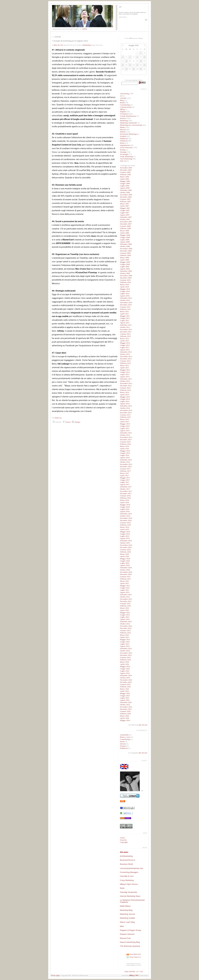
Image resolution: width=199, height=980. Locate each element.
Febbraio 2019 (125, 525)
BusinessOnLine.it (128, 860)
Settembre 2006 (126, 190)
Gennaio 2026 (125, 711)
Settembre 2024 (126, 675)
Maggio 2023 (125, 639)
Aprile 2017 (125, 475)
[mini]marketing (126, 856)
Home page (55, 975)
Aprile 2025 (125, 691)
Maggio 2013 (125, 370)
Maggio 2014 (125, 397)
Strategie (123, 152)
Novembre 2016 (126, 464)
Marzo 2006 (125, 177)
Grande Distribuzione (128, 116)
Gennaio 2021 (125, 577)
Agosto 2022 (125, 619)
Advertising (124, 94)
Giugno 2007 (125, 210)
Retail (122, 143)
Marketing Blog (126, 910)
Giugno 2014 (125, 399)
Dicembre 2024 (126, 682)
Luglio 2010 (125, 294)
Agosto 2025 (125, 700)
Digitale (123, 112)
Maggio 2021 (125, 586)
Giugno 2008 (125, 237)
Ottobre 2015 (125, 435)
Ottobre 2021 (125, 597)
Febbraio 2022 (125, 606)
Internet (123, 118)
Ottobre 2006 (125, 192)
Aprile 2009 (125, 260)
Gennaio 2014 (125, 388)
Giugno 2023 (125, 642)
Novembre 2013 (126, 383)
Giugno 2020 (125, 561)
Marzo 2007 (125, 204)
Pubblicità (124, 139)
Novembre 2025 (126, 707)
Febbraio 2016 (125, 444)
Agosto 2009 (125, 269)
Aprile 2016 (125, 449)
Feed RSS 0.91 (134, 954)
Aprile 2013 (125, 368)
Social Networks (126, 147)
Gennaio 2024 (125, 657)
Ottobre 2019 (125, 543)
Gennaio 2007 (125, 199)
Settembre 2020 (126, 568)
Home (122, 742)
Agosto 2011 (125, 323)
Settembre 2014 (126, 406)
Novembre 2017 (126, 491)
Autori (122, 838)
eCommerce (125, 114)
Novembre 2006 (126, 195)
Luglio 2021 (125, 590)
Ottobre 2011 (125, 327)
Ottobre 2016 (125, 462)
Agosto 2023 (125, 646)
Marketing (87, 45)
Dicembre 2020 (126, 574)
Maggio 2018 (125, 505)
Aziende (123, 98)
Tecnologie (124, 154)
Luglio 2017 (125, 482)
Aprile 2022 (125, 610)
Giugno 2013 (125, 372)
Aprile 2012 (125, 341)
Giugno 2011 (125, 318)
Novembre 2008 (126, 249)
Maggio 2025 (125, 693)
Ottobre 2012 (125, 354)
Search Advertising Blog (130, 942)
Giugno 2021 (125, 588)
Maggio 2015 (125, 424)
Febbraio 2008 (125, 228)
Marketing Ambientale (128, 123)
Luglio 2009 (125, 267)
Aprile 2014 (125, 395)
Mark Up (58, 418)
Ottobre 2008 (125, 246)
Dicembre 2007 (126, 224)
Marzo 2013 (125, 365)
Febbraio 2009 (125, 255)
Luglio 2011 (125, 320)
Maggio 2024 (125, 666)
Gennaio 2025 (125, 684)
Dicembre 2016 (126, 466)
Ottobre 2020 (125, 570)
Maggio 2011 (125, 316)
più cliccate (143, 753)
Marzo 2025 (125, 689)
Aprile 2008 (125, 233)
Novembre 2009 (126, 276)
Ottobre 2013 (125, 381)
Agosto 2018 (125, 511)
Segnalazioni (125, 145)
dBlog (122, 109)
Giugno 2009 (125, 264)
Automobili (124, 735)
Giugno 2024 (125, 669)
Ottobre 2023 (125, 651)
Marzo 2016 (125, 446)
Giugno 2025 (125, 696)
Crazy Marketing (127, 880)
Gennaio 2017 (125, 469)
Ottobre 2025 (125, 705)
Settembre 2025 (126, 702)
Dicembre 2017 (126, 493)
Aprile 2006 (125, 179)
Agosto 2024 (125, 673)
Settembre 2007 (126, 217)
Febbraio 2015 (125, 417)
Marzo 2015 (125, 419)
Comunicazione (126, 107)
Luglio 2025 (125, 698)
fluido (122, 888)
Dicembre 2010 (126, 305)
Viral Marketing (126, 159)
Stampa (76, 422)
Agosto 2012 (125, 350)
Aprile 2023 (125, 637)
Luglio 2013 (125, 374)
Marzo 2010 (125, 285)
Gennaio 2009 (125, 253)
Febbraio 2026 (125, 714)
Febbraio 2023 (125, 633)
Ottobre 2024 (125, 678)
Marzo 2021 (125, 581)
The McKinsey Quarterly (130, 946)
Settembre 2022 (126, 621)
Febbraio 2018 (125, 498)
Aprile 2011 (125, 314)
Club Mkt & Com (127, 876)
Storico (66, 422)
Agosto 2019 (125, 538)
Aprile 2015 (125, 422)
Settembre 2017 (126, 487)
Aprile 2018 (125, 502)
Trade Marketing (126, 156)
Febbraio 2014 (125, 390)
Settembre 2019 (126, 541)
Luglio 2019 (125, 536)
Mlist (122, 926)
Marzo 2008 (125, 231)
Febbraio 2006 (125, 174)
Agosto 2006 (125, 188)
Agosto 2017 (125, 484)
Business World (126, 864)
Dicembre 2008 (126, 251)
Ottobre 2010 (125, 300)
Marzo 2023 (125, 635)
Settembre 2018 (126, 514)
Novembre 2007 (126, 222)
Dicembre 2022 (126, 628)
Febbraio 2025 (125, 687)
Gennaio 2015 (125, 415)
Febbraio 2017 (125, 471)
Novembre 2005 (126, 168)
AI (121, 96)
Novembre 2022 (126, 626)
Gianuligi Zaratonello (129, 892)
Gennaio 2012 (125, 334)
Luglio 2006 (125, 186)
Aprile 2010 (125, 287)
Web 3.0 (123, 161)
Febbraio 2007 (125, 201)
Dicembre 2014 (126, 413)
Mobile (123, 132)
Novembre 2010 (126, 302)
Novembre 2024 (126, 680)
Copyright (124, 842)
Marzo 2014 (125, 392)
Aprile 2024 (125, 664)
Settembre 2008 (126, 244)
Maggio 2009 (125, 262)
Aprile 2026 (125, 718)
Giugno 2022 (125, 615)
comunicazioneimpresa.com (132, 868)
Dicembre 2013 (126, 386)
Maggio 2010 (125, 289)
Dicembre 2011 (126, 332)
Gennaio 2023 (125, 630)
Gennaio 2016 (125, 442)
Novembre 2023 (126, 653)
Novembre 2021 (126, 599)
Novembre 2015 (126, 437)
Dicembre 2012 (126, 359)
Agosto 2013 (125, 377)
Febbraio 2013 (125, 363)
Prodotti (123, 136)
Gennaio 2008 (125, 226)
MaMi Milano (125, 906)
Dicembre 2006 (126, 197)
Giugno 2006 (125, 183)
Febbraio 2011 (125, 309)
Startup (123, 150)
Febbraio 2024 (125, 660)
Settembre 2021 (126, 595)
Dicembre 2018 (126, 520)
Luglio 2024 (125, 671)
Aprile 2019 (125, 529)
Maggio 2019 (125, 532)
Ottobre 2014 (125, 408)
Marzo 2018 (125, 500)
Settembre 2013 (126, 379)
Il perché (123, 840)
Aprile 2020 (125, 556)
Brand (122, 103)
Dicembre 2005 (126, 170)
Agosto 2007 (125, 215)
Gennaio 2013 (125, 361)
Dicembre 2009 (126, 278)
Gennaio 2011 (125, 307)
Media (122, 127)
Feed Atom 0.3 (134, 957)
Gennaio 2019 (125, 523)
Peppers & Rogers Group (131, 930)
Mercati (123, 130)
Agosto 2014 (125, 404)
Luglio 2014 (125, 401)
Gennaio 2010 (125, 280)
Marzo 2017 (125, 473)
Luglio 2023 (125, 644)
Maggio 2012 (125, 343)
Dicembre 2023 (126, 655)
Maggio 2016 (125, 451)
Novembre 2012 (126, 356)
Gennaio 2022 (125, 604)
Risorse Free (125, 938)
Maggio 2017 (125, 478)
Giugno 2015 (125, 426)
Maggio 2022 (125, 612)
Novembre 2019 (126, 545)
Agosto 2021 (125, 592)
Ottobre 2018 (125, 516)
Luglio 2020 (125, 563)
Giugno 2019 (125, 534)
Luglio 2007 (125, 213)
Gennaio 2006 (125, 172)
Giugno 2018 (125, 507)
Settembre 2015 (126, 433)
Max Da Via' (58, 45)
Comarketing (125, 105)
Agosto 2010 (125, 296)
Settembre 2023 (126, 648)
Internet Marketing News (130, 896)
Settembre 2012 (126, 352)
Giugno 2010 (125, 291)
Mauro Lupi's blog (127, 922)
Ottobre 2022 (125, 624)
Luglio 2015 (125, 428)
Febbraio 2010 (125, 282)
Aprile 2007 (125, 206)
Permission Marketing (128, 134)
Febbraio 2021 (125, 579)
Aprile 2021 (125, 583)
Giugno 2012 (125, 345)
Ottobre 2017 (125, 489)
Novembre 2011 (126, 329)
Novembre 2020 (126, 572)
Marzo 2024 (125, 662)
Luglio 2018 (125, 509)
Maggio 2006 (125, 181)
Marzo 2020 (125, 554)
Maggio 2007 (125, 208)
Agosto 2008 (125, 242)
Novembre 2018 (126, 518)
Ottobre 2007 (125, 219)
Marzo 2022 (125, 608)
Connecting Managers (129, 872)
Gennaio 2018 (125, 496)
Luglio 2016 (125, 455)
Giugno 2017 (125, 480)
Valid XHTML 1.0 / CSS (134, 972)
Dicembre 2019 (126, 547)
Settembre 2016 (126, 460)
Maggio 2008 (125, 235)
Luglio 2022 (125, 617)
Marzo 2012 (125, 338)
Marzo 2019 (125, 527)
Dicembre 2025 (126, 709)
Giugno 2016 (125, 453)
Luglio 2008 (125, 240)
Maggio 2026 (125, 720)
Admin (84, 29)
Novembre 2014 (126, 410)
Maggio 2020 (125, 559)
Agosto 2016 (125, 457)
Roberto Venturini (127, 934)
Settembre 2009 (126, 271)
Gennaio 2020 (125, 550)
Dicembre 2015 (126, 440)
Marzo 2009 (125, 258)
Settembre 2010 (126, 298)
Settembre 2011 (126, 325)
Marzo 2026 (125, 716)
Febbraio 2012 (125, 336)
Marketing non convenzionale (131, 125)
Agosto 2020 (125, 565)
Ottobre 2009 (125, 273)
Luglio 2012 (125, 347)
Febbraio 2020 (125, 552)
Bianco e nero (125, 737)
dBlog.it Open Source (129, 884)
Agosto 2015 (125, 431)
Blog (122, 100)
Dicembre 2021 (126, 601)
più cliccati (143, 725)
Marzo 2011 (125, 311)
